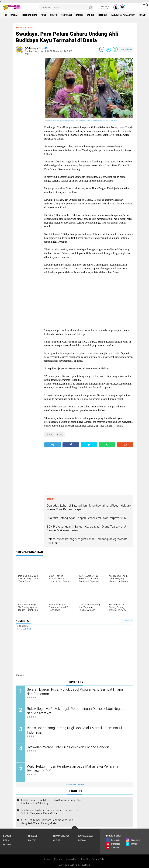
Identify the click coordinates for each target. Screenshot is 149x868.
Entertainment (61, 836)
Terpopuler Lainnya (75, 785)
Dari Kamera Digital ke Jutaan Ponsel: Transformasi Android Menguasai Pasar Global (49, 812)
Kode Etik (85, 859)
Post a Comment (24, 629)
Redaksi (47, 859)
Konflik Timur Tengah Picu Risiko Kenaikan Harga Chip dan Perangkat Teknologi (51, 802)
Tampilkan (127, 621)
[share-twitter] (108, 49)
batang (79, 15)
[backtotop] (75, 829)
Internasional (29, 15)
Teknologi (67, 15)
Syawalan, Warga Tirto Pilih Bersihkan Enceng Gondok (68, 747)
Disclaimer (59, 859)
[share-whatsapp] (115, 49)
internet (103, 15)
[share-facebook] (102, 49)
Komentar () (126, 49)
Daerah (14, 15)
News (44, 15)
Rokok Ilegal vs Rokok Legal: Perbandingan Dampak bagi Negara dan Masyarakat (76, 711)
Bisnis (31, 28)
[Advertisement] (28, 106)
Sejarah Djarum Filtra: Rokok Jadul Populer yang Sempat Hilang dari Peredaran (75, 692)
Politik (54, 15)
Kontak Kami (72, 859)
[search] (66, 7)
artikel (57, 840)
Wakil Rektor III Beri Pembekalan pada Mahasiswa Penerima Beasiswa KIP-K (73, 769)
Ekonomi (33, 836)
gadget (90, 15)
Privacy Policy (99, 859)
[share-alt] (53, 445)
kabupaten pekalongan (123, 15)
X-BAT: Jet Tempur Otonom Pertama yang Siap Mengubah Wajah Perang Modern (47, 822)
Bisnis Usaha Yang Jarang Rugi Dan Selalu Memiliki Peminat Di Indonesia (74, 730)
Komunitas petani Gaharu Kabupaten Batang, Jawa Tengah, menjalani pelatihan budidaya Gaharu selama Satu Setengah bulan (81, 120)
